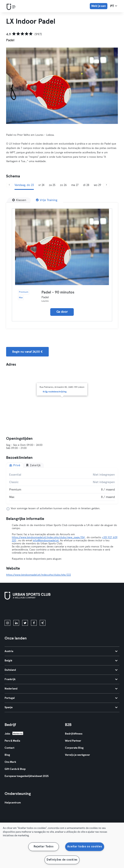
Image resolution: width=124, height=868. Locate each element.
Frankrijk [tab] (61, 679)
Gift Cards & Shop (15, 769)
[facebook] (34, 623)
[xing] (43, 623)
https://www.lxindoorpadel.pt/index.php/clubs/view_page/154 (48, 537)
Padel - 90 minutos (58, 292)
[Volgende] (106, 185)
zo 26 (63, 185)
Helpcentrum (13, 803)
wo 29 (97, 185)
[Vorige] (9, 185)
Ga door (62, 312)
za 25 (52, 185)
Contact (9, 748)
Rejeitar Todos (44, 847)
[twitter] (25, 623)
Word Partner (73, 741)
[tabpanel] (62, 486)
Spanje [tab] (61, 707)
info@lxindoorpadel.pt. (46, 541)
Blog (7, 755)
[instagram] (7, 623)
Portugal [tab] (61, 698)
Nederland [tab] (61, 689)
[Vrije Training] (47, 200)
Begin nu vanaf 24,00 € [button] (27, 352)
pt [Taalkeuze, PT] (114, 6)
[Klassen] (19, 200)
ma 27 (75, 185)
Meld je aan (99, 6)
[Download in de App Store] (17, 611)
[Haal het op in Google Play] (46, 611)
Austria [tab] (61, 651)
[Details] (62, 247)
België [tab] (61, 661)
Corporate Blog (74, 748)
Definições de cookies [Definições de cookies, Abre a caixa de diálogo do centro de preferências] (62, 860)
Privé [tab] (15, 465)
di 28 (86, 185)
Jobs (7, 734)
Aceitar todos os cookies (85, 847)
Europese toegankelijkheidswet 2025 (27, 776)
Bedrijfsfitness (74, 734)
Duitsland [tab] (61, 670)
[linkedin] (16, 623)
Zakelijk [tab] (33, 465)
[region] (62, 845)
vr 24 (41, 185)
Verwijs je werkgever (77, 755)
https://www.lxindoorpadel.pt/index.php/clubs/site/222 (38, 575)
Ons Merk (10, 762)
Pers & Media (12, 741)
